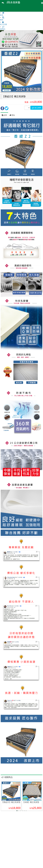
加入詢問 (36, 108)
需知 (12, 115)
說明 (4, 115)
